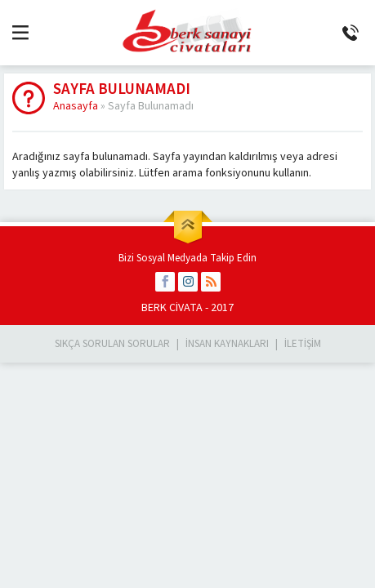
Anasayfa (76, 106)
